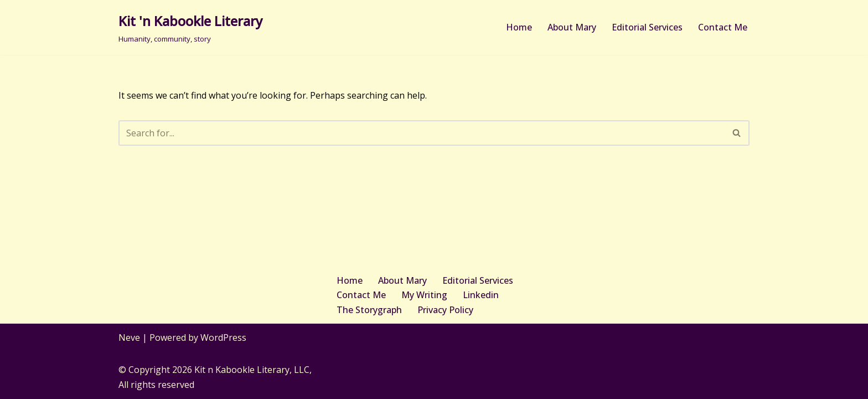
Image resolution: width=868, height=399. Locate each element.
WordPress (223, 337)
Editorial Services (647, 27)
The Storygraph (369, 310)
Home (519, 27)
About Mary (572, 27)
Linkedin (481, 295)
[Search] (422, 133)
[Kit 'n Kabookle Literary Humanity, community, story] (190, 27)
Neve (129, 337)
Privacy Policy (445, 310)
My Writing (424, 295)
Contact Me (723, 27)
